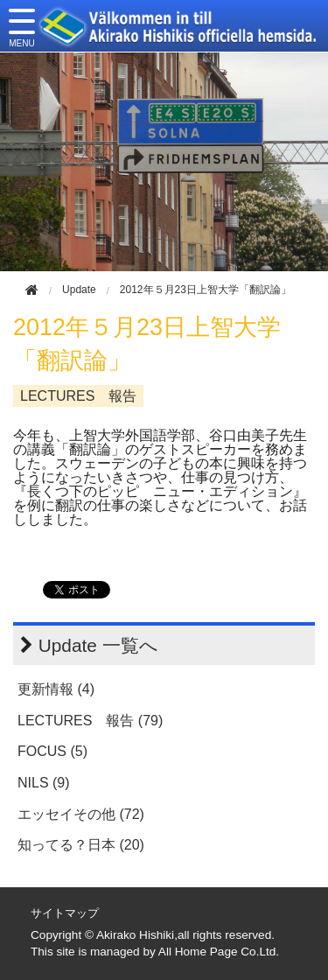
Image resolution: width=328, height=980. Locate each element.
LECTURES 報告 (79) (90, 721)
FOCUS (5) (52, 751)
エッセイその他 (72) (81, 814)
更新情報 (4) (56, 689)
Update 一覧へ (98, 645)
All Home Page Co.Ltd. (219, 952)
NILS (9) (44, 783)
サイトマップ (65, 913)
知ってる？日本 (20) (81, 845)
